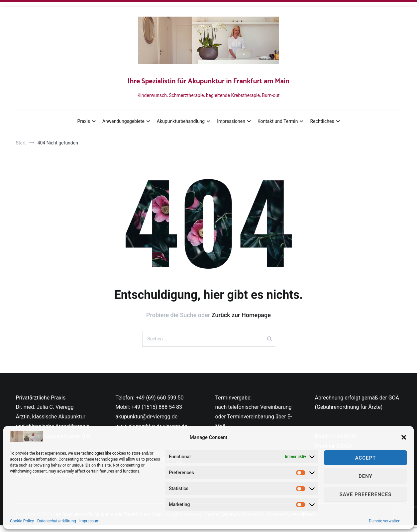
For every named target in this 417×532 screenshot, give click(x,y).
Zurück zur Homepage (241, 315)
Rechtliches (322, 121)
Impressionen (231, 121)
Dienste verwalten (385, 521)
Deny (365, 476)
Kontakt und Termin (278, 121)
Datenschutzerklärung (57, 521)
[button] (404, 437)
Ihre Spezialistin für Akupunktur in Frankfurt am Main (209, 81)
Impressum (89, 521)
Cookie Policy (22, 521)
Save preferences (365, 494)
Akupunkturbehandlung (181, 121)
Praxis (84, 121)
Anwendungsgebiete (123, 121)
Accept (366, 458)
